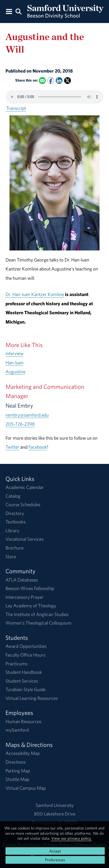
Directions (15, 762)
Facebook (38, 447)
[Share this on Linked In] (59, 80)
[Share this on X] (67, 80)
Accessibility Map (23, 753)
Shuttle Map (17, 779)
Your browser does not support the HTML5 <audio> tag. (54, 97)
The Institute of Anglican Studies (37, 614)
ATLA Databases (22, 580)
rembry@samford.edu (27, 415)
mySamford (17, 730)
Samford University (55, 805)
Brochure (14, 548)
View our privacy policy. (71, 838)
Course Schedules (23, 504)
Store (11, 556)
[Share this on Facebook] (51, 80)
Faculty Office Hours (25, 655)
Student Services (22, 681)
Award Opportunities (26, 646)
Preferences (55, 860)
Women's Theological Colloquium (38, 623)
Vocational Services (24, 539)
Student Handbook (24, 672)
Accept (55, 851)
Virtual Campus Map (26, 788)
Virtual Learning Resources (32, 698)
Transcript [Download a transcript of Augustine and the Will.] (16, 108)
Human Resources (23, 721)
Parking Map (18, 771)
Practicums (16, 664)
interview (14, 353)
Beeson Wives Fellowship (30, 588)
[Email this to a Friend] (42, 80)
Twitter (12, 447)
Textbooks (15, 522)
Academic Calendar (25, 487)
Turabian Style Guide (25, 689)
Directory (15, 513)
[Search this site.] (19, 11)
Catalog (13, 496)
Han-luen (14, 363)
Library (12, 530)
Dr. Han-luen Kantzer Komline (35, 294)
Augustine (15, 372)
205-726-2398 (20, 424)
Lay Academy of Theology (31, 606)
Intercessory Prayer (24, 597)
